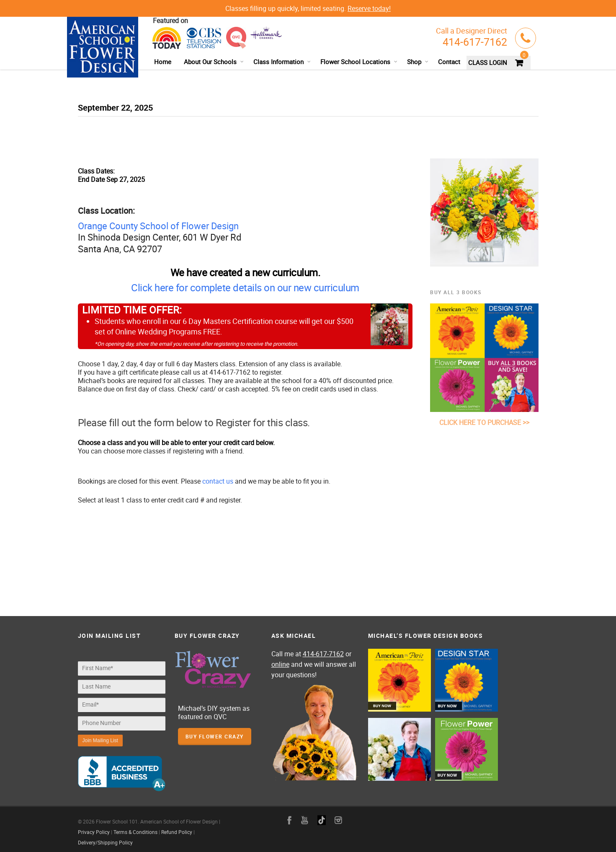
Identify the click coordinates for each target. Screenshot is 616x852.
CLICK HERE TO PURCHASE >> (484, 422)
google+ (322, 816)
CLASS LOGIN (488, 62)
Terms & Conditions (135, 828)
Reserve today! (369, 8)
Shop (418, 62)
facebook (289, 816)
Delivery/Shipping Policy (105, 838)
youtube (305, 816)
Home (163, 62)
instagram (338, 816)
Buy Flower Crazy (215, 736)
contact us (218, 481)
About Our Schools (214, 62)
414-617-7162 (475, 42)
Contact (449, 62)
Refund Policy (177, 828)
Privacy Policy (94, 828)
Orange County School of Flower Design (158, 226)
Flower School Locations (359, 62)
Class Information (282, 62)
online (280, 664)
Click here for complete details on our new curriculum (245, 287)
